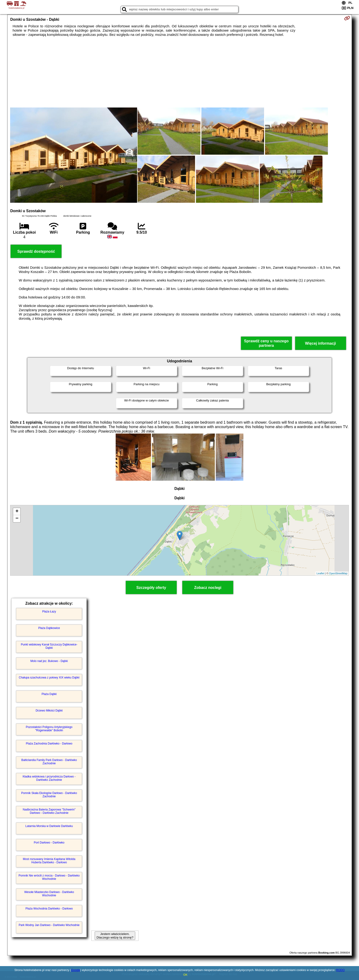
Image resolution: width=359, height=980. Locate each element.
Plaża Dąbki (49, 694)
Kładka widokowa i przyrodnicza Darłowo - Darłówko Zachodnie (49, 778)
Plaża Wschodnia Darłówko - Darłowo (49, 909)
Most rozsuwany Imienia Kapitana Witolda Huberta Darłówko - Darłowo (49, 861)
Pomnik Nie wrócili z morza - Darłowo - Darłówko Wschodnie (49, 877)
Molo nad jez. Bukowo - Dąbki (49, 661)
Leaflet (320, 573)
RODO (340, 970)
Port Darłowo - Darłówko (49, 843)
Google (75, 970)
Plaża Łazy (49, 612)
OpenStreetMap (338, 573)
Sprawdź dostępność (36, 251)
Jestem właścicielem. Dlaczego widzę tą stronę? (115, 936)
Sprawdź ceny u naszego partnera (266, 343)
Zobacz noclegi (208, 588)
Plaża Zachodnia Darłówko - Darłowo (49, 744)
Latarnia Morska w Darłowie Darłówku (49, 826)
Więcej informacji (320, 343)
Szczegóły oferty (151, 588)
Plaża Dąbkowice (49, 628)
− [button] (17, 519)
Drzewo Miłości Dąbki (49, 711)
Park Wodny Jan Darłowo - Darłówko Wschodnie (49, 925)
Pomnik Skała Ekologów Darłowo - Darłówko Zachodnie (49, 795)
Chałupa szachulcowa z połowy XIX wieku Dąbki (49, 678)
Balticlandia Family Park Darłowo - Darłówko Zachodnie (49, 762)
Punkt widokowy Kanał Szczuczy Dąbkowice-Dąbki (49, 646)
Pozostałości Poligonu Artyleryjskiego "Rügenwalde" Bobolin (49, 729)
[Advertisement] (179, 72)
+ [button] (17, 512)
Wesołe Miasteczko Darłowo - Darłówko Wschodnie (49, 894)
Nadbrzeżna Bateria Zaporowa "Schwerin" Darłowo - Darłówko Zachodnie (49, 811)
